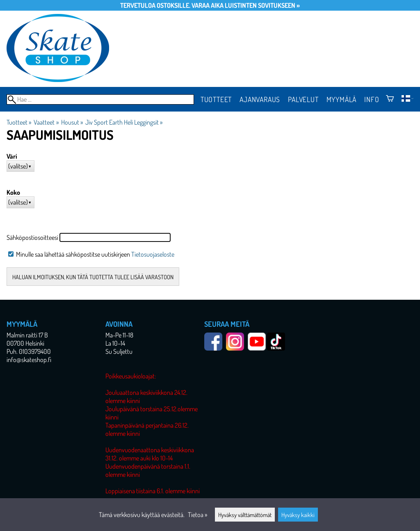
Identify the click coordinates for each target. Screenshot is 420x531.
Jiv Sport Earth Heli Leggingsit (124, 122)
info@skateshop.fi (29, 360)
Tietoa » (197, 515)
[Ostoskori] (390, 99)
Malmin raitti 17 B (27, 335)
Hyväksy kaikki (298, 515)
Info (372, 99)
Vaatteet (46, 122)
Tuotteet (216, 99)
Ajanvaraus (260, 99)
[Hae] (100, 99)
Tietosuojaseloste (153, 254)
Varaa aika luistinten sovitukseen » (246, 5)
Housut (72, 122)
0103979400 (35, 351)
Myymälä (342, 99)
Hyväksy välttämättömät (245, 515)
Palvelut (303, 99)
